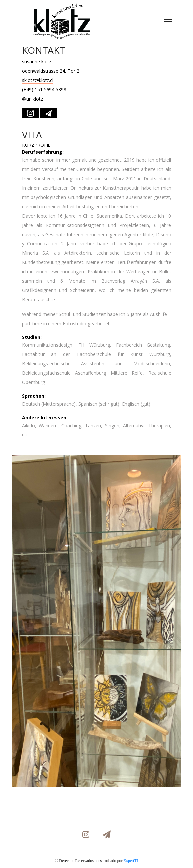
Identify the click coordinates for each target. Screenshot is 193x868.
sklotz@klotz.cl (38, 80)
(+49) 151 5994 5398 (44, 90)
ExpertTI (131, 861)
